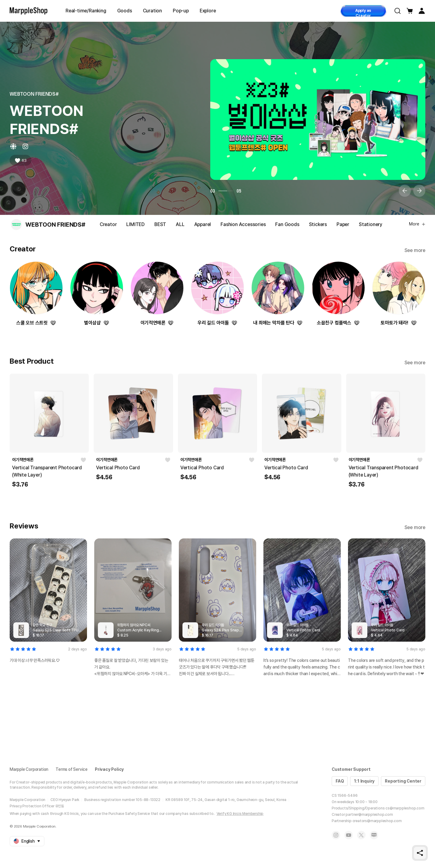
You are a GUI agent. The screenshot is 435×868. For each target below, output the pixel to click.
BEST (160, 224)
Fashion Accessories (243, 224)
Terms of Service (72, 769)
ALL (180, 224)
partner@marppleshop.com (369, 815)
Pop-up (181, 11)
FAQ (340, 781)
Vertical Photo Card (118, 468)
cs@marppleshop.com (405, 808)
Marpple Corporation (29, 769)
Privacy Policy (109, 769)
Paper (343, 224)
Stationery (371, 224)
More (417, 224)
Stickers (318, 224)
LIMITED (135, 224)
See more (415, 250)
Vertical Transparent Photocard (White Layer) (47, 471)
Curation (152, 11)
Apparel (203, 224)
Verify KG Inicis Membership (240, 814)
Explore (208, 11)
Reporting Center (403, 781)
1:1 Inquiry (364, 781)
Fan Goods (287, 224)
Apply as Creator (363, 13)
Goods (125, 11)
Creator (108, 224)
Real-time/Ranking (86, 11)
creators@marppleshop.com (377, 821)
